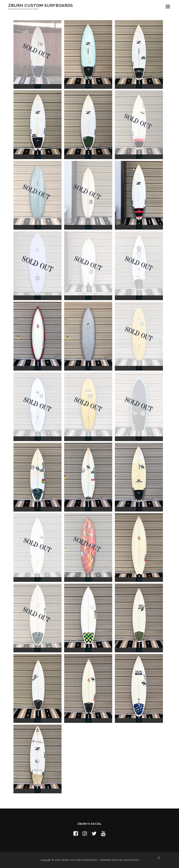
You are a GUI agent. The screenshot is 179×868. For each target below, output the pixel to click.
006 (89, 650)
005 (139, 650)
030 (89, 86)
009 (89, 579)
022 (38, 298)
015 (89, 439)
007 (38, 650)
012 (89, 509)
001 (38, 791)
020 (139, 298)
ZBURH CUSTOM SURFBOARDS (41, 5)
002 (139, 720)
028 (38, 157)
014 (139, 439)
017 (139, 368)
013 (38, 509)
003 (89, 720)
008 (139, 579)
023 (139, 227)
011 (139, 509)
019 (38, 368)
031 (38, 86)
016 (38, 439)
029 (139, 86)
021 (89, 298)
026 (139, 157)
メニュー (168, 7)
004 (38, 720)
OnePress (106, 860)
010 (38, 579)
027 (89, 157)
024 (89, 227)
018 (89, 368)
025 (38, 227)
